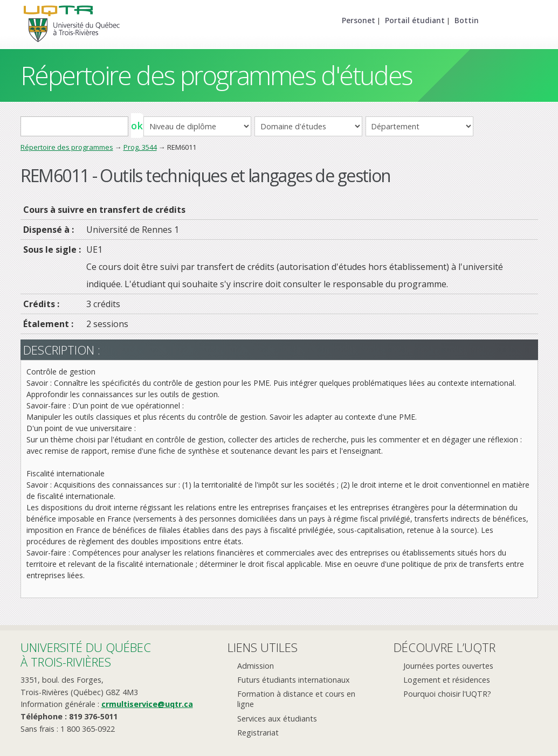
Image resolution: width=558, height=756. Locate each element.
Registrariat (258, 733)
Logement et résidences (447, 680)
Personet (359, 20)
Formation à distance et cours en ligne (296, 699)
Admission (256, 666)
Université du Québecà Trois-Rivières (86, 654)
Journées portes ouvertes (448, 666)
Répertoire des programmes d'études (216, 75)
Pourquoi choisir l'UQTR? (447, 694)
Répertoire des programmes (67, 147)
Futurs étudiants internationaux (294, 680)
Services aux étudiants (277, 719)
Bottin (467, 20)
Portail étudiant (415, 20)
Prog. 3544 (140, 147)
